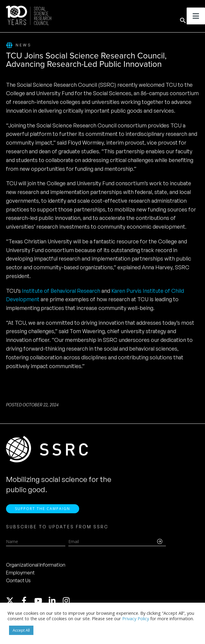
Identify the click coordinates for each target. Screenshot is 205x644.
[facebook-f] (27, 602)
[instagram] (67, 602)
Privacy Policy (136, 618)
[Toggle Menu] (196, 16)
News (19, 45)
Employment (20, 574)
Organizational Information (36, 566)
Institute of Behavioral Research (61, 291)
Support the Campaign (43, 510)
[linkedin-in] (55, 602)
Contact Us (18, 581)
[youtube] (41, 602)
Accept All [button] (21, 630)
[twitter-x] (13, 602)
